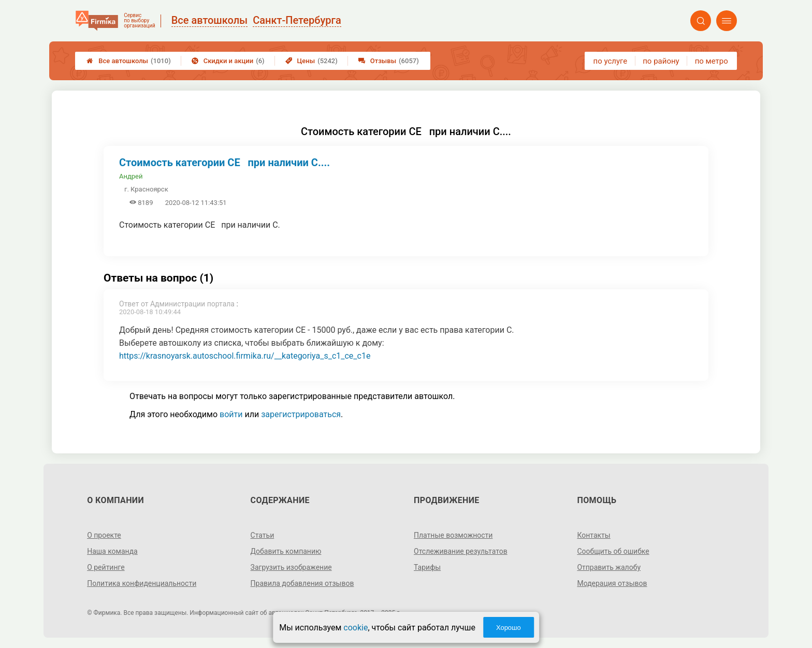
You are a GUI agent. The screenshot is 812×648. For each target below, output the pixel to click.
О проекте (104, 535)
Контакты (593, 535)
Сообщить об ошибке (613, 551)
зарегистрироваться (301, 414)
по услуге (611, 61)
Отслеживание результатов (461, 551)
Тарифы (427, 567)
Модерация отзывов (612, 583)
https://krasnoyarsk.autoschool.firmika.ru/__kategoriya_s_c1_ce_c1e (245, 356)
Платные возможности (453, 535)
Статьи (263, 535)
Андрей (131, 176)
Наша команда (112, 551)
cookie (356, 628)
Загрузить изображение (291, 567)
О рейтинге (106, 567)
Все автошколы (129, 61)
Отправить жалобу (609, 567)
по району (661, 61)
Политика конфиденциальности (142, 583)
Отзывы (389, 61)
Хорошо (509, 628)
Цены (311, 61)
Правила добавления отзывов (302, 583)
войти (231, 414)
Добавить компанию (286, 551)
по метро (712, 61)
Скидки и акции (228, 61)
